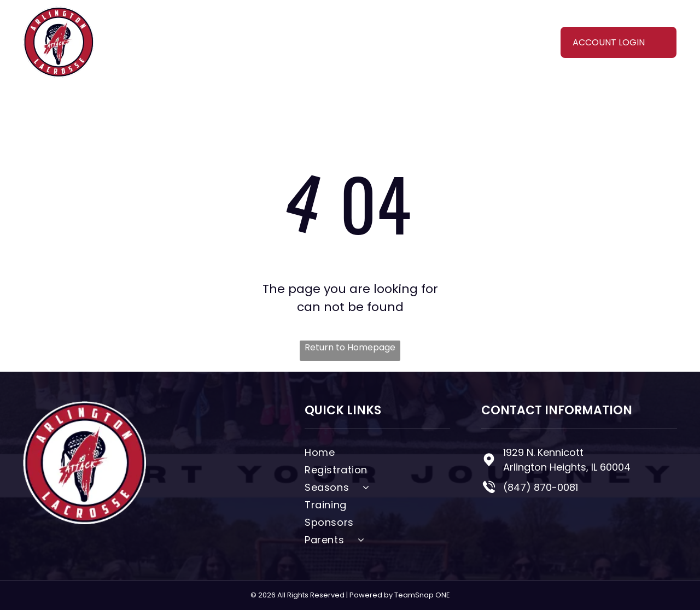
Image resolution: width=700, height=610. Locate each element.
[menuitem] (202, 33)
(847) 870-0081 (541, 487)
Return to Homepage (350, 347)
